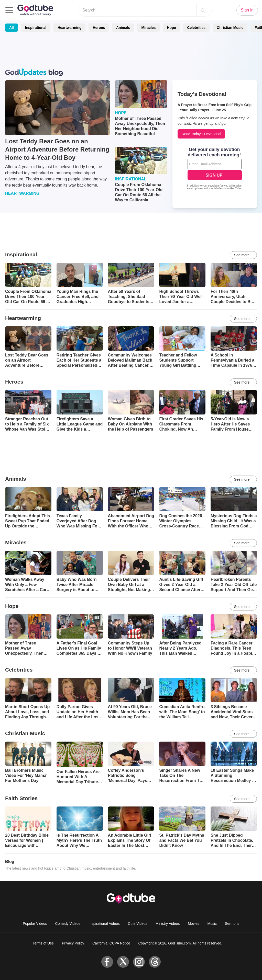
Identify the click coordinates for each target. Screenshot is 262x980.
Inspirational (36, 28)
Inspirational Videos (104, 924)
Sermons (232, 924)
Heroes (99, 28)
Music (212, 924)
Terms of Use (43, 943)
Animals (123, 28)
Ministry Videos (168, 924)
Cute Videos (138, 924)
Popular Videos (35, 924)
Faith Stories (21, 798)
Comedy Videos (68, 924)
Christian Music (230, 28)
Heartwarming (69, 28)
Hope (171, 28)
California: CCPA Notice (111, 943)
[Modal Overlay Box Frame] (215, 169)
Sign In (247, 10)
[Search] (203, 10)
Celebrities (196, 28)
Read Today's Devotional (201, 134)
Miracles (148, 28)
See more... (243, 255)
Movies (193, 924)
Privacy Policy (73, 943)
